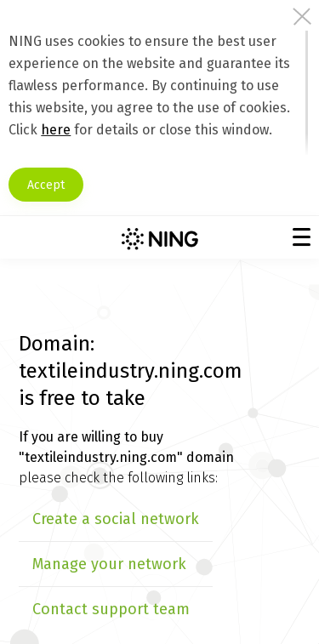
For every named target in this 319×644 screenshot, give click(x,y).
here (56, 130)
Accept (46, 185)
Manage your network (109, 564)
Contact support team (111, 609)
